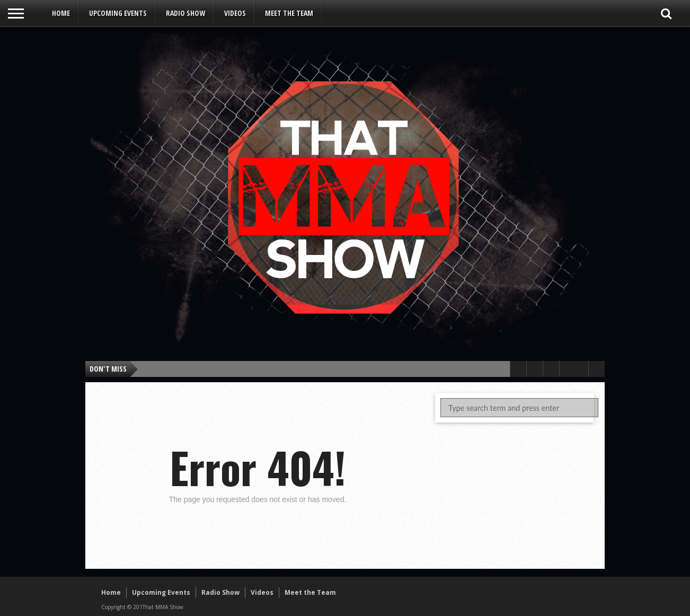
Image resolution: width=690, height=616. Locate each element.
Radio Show (185, 13)
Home (61, 13)
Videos (235, 13)
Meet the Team (289, 13)
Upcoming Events (118, 13)
